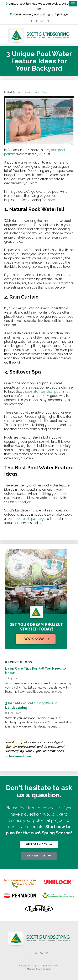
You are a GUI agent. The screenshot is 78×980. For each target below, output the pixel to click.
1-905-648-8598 (57, 14)
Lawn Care (40, 92)
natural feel (26, 250)
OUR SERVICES (37, 844)
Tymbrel (47, 969)
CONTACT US (37, 856)
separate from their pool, (44, 392)
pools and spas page (29, 519)
